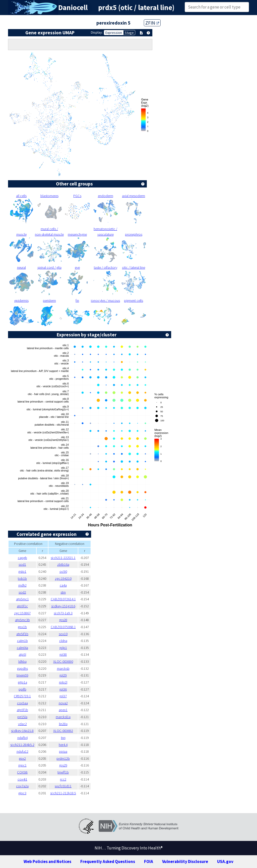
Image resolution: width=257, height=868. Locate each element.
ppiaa (63, 751)
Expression (114, 33)
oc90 (63, 571)
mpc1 (22, 765)
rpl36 (63, 689)
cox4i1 (22, 779)
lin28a (63, 724)
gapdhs (22, 668)
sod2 (22, 592)
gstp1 (22, 571)
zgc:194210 (63, 578)
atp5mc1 (22, 599)
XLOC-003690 (63, 661)
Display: (97, 32)
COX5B (22, 772)
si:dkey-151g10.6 (63, 606)
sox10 (63, 634)
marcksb (63, 668)
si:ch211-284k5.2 (22, 745)
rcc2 (63, 779)
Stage (129, 33)
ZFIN (152, 23)
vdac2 (22, 724)
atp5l (22, 654)
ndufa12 (22, 751)
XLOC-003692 (63, 731)
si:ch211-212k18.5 (63, 793)
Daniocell (73, 8)
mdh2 (22, 585)
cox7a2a (22, 786)
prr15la (22, 717)
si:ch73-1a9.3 (63, 613)
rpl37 (63, 696)
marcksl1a (63, 717)
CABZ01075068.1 (63, 627)
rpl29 (63, 675)
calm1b (22, 641)
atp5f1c (22, 606)
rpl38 (63, 654)
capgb (22, 558)
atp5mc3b (22, 620)
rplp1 (63, 648)
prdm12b (63, 758)
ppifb (22, 689)
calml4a (22, 648)
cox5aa (22, 703)
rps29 (63, 765)
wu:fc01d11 (63, 786)
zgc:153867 (22, 613)
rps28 (63, 620)
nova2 (63, 703)
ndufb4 (22, 738)
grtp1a (22, 682)
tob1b (22, 578)
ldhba (22, 661)
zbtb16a (63, 564)
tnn (63, 738)
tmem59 (22, 675)
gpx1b (22, 627)
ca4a (63, 585)
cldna (63, 641)
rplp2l (63, 682)
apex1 (63, 710)
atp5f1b (22, 710)
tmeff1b (63, 772)
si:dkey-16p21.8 (22, 731)
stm (63, 592)
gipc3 (22, 793)
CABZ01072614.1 (63, 599)
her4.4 (63, 745)
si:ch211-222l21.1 (63, 558)
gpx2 (22, 758)
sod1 (22, 564)
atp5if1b (22, 634)
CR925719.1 (22, 696)
